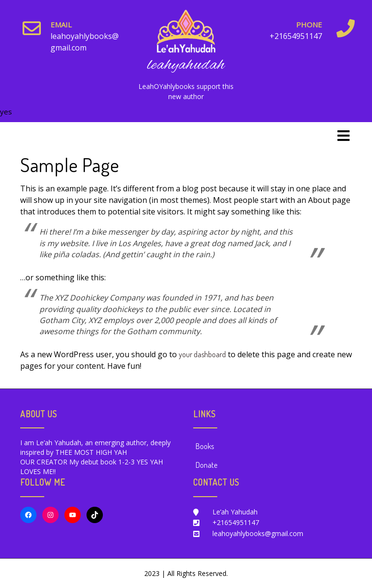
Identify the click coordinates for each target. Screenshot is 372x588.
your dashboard (202, 354)
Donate (206, 465)
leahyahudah (186, 65)
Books (205, 446)
